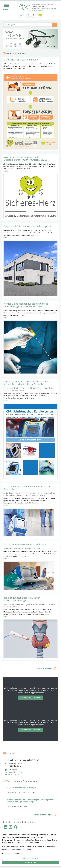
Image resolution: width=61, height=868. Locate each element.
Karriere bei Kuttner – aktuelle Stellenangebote (28, 226)
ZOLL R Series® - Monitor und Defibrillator (25, 544)
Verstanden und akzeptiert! (30, 698)
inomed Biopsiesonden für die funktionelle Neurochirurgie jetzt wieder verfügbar (26, 305)
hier (55, 847)
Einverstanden (31, 862)
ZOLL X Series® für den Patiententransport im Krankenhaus (27, 488)
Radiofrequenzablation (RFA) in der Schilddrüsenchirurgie (22, 599)
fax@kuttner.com (14, 774)
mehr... (6, 71)
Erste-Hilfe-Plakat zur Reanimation (21, 60)
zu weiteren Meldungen (44, 668)
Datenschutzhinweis (30, 858)
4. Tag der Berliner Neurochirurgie (21, 787)
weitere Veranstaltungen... (44, 815)
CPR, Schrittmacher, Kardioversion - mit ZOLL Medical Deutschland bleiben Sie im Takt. (27, 383)
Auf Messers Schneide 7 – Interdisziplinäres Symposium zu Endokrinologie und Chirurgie (30, 801)
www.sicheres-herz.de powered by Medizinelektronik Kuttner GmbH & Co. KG (25, 158)
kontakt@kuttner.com (15, 772)
